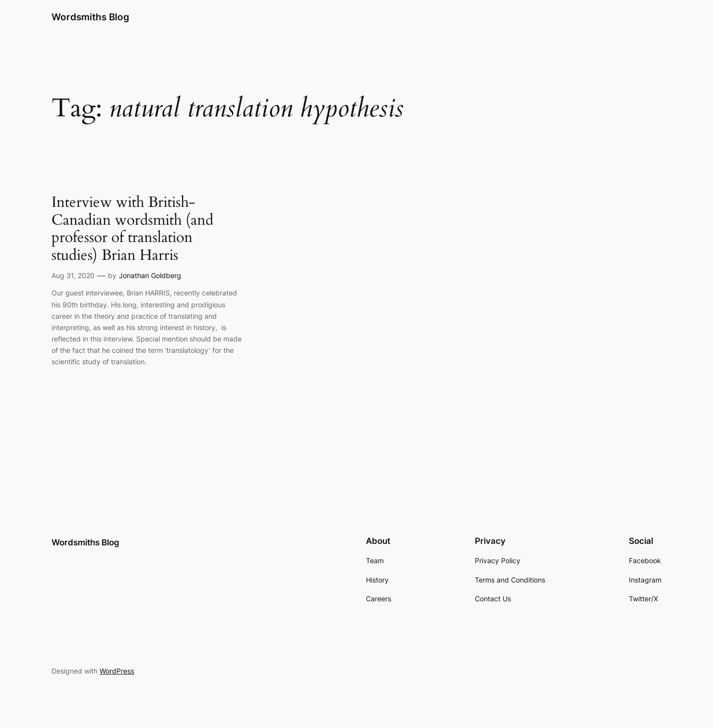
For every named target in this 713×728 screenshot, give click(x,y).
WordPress (117, 671)
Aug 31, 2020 (73, 275)
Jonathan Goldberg (150, 275)
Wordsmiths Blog (90, 17)
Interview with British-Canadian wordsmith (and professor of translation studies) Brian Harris (132, 229)
